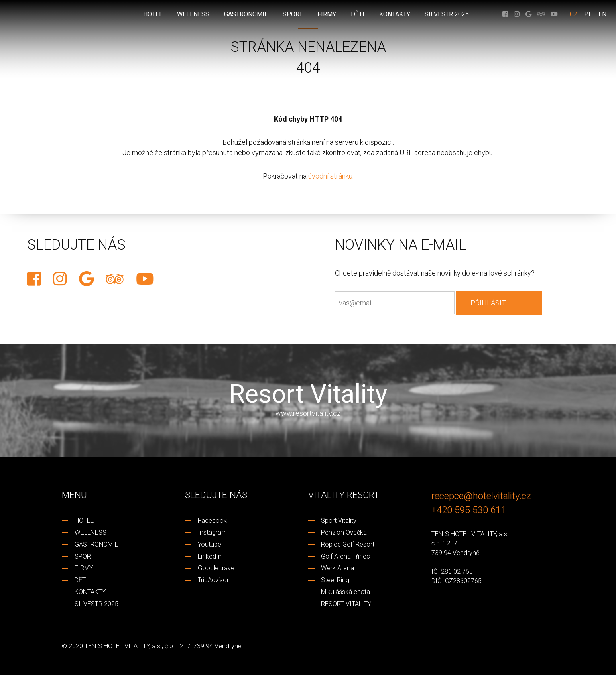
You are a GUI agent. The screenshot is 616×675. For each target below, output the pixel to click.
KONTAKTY (90, 592)
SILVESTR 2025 (96, 604)
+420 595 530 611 (469, 510)
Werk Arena (338, 568)
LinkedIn (210, 556)
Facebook (212, 521)
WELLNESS (91, 532)
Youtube (210, 544)
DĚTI (81, 580)
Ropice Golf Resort (348, 544)
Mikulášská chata (345, 592)
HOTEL (84, 521)
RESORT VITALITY (346, 604)
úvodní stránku (330, 176)
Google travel (217, 568)
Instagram (212, 532)
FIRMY (84, 568)
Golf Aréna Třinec (345, 556)
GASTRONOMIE (96, 544)
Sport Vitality (339, 521)
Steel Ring (335, 580)
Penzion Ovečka (344, 532)
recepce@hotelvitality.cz (481, 496)
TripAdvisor (213, 580)
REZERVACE (8, 284)
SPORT (84, 556)
